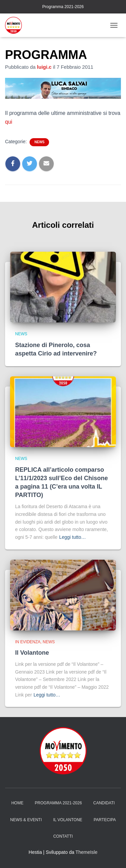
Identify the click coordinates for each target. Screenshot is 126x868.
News (39, 142)
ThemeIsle (87, 852)
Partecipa (105, 820)
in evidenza (28, 642)
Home (17, 803)
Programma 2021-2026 (63, 7)
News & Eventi (26, 820)
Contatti (63, 836)
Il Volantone (32, 653)
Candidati (104, 803)
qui (9, 122)
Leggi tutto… (72, 537)
